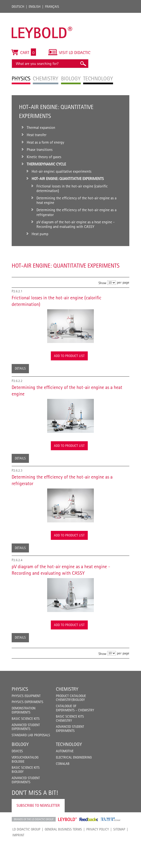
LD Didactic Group (26, 829)
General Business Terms (63, 829)
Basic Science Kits (26, 719)
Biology (20, 744)
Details (20, 368)
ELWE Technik (111, 819)
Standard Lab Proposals (31, 735)
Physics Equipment (26, 696)
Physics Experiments (27, 702)
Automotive (65, 751)
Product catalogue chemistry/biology (71, 698)
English (35, 7)
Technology (69, 744)
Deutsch (18, 7)
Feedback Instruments (89, 819)
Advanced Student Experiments (26, 727)
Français (52, 7)
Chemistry (67, 689)
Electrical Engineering (74, 757)
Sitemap (119, 829)
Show (102, 283)
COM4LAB (63, 764)
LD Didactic (34, 819)
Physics (20, 689)
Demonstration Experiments (24, 710)
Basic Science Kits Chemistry (70, 718)
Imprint (18, 835)
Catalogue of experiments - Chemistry (75, 708)
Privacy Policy (98, 829)
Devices (17, 751)
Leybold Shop (68, 819)
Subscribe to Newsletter (38, 805)
